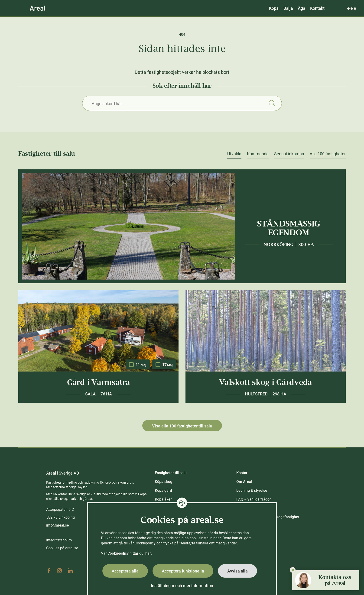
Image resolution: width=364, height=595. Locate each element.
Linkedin (70, 571)
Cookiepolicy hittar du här (129, 553)
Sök (272, 103)
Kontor (242, 473)
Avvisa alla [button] (237, 571)
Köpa (274, 8)
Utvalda (234, 154)
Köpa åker (163, 499)
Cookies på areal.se (62, 548)
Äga (302, 8)
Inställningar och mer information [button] (182, 586)
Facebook (49, 571)
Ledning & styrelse (252, 490)
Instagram (59, 571)
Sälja (288, 8)
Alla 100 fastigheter (328, 154)
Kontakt (317, 8)
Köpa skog (164, 482)
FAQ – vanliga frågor (254, 499)
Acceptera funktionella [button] (183, 571)
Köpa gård (163, 490)
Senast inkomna (289, 154)
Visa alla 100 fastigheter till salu (182, 426)
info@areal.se (57, 525)
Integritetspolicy (59, 540)
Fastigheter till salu (171, 473)
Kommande (258, 154)
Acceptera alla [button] (125, 571)
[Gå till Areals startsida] (37, 8)
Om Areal (244, 482)
